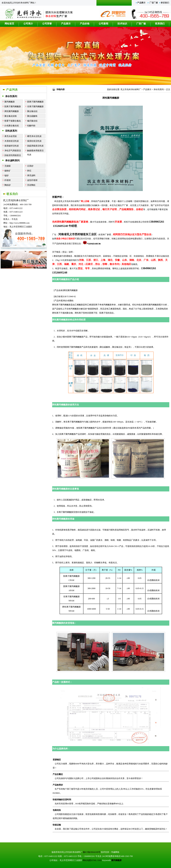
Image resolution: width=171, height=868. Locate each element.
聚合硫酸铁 (32, 116)
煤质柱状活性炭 (34, 141)
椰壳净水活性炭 (34, 136)
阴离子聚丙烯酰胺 (35, 102)
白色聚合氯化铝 (12, 126)
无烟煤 (8, 166)
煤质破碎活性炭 (12, 146)
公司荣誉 (47, 24)
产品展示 (66, 24)
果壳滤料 (31, 175)
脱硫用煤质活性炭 (35, 146)
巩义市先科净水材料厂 (131, 89)
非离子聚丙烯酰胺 (35, 107)
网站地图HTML (90, 860)
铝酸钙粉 (31, 126)
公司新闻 (103, 24)
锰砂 (6, 175)
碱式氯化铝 (32, 121)
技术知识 (122, 24)
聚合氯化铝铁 (11, 116)
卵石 (29, 171)
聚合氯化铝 (32, 111)
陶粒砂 (8, 185)
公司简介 (28, 24)
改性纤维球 (32, 180)
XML (100, 860)
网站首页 (9, 24)
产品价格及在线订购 (92, 244)
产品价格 (85, 24)
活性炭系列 (11, 131)
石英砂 (30, 166)
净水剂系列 (11, 96)
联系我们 (160, 24)
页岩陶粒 (31, 185)
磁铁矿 (8, 171)
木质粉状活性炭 (12, 141)
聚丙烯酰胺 (10, 102)
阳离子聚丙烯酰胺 (13, 107)
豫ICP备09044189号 (92, 852)
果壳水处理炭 (11, 136)
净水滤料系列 (12, 161)
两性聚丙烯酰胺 (12, 111)
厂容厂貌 (141, 24)
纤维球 (8, 180)
